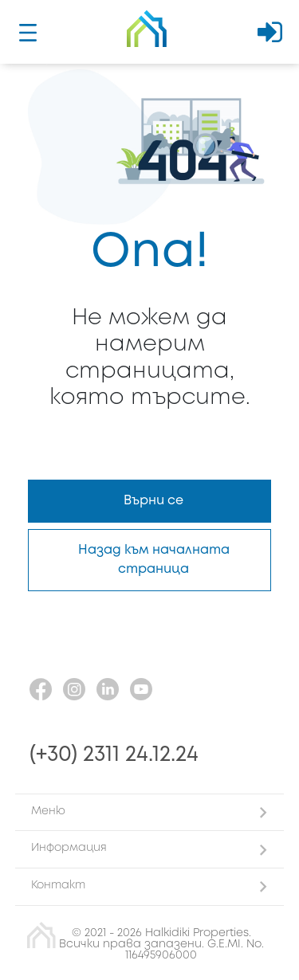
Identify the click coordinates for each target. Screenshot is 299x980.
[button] (149, 812)
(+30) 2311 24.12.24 (114, 755)
